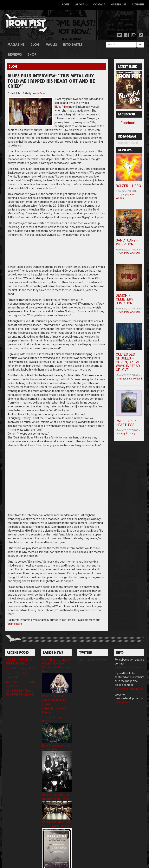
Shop (32, 55)
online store (15, 616)
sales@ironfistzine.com (129, 660)
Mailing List (118, 5)
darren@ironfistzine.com (130, 681)
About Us (81, 5)
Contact (99, 5)
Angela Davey (128, 434)
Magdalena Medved (131, 379)
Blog (35, 45)
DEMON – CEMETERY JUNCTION (125, 299)
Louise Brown (39, 93)
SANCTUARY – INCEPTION (127, 242)
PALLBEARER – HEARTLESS (127, 423)
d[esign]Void (122, 695)
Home (66, 5)
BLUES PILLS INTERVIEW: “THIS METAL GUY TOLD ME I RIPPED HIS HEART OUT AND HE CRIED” (51, 82)
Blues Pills (45, 107)
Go (141, 45)
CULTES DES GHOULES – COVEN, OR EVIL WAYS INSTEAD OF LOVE (128, 362)
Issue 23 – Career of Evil (20, 661)
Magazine (16, 45)
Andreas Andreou (130, 253)
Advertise (138, 5)
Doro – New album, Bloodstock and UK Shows (54, 692)
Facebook (128, 123)
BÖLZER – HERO (128, 186)
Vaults (51, 45)
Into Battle (73, 45)
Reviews (15, 55)
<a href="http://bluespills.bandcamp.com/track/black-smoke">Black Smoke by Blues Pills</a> (56, 243)
